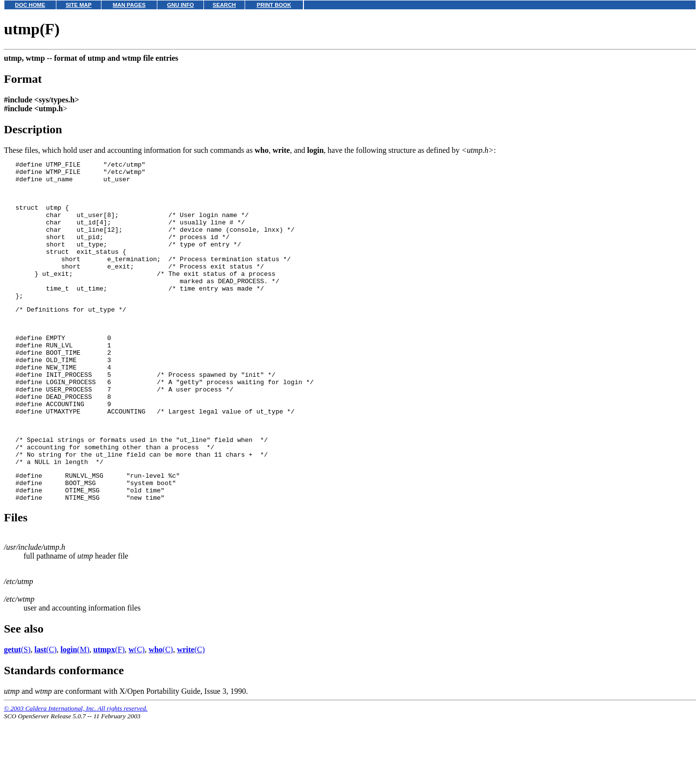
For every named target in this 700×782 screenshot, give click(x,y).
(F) (109, 711)
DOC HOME (30, 5)
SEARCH (224, 5)
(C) (45, 711)
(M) (75, 711)
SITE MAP (79, 5)
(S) (17, 711)
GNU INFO (181, 5)
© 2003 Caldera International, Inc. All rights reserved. (76, 770)
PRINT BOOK (274, 5)
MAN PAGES (129, 5)
